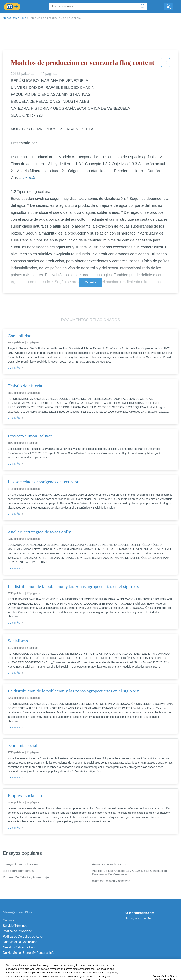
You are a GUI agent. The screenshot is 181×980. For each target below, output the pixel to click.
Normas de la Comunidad (20, 942)
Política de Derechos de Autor (23, 937)
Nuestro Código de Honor (20, 947)
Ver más (90, 282)
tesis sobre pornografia (18, 871)
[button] (166, 64)
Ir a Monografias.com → (141, 913)
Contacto (9, 920)
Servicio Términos (15, 926)
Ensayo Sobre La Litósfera (21, 864)
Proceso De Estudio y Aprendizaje (26, 877)
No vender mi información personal (26, 953)
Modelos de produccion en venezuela (56, 18)
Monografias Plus (15, 18)
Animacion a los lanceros (109, 864)
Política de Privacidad (17, 931)
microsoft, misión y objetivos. (111, 881)
